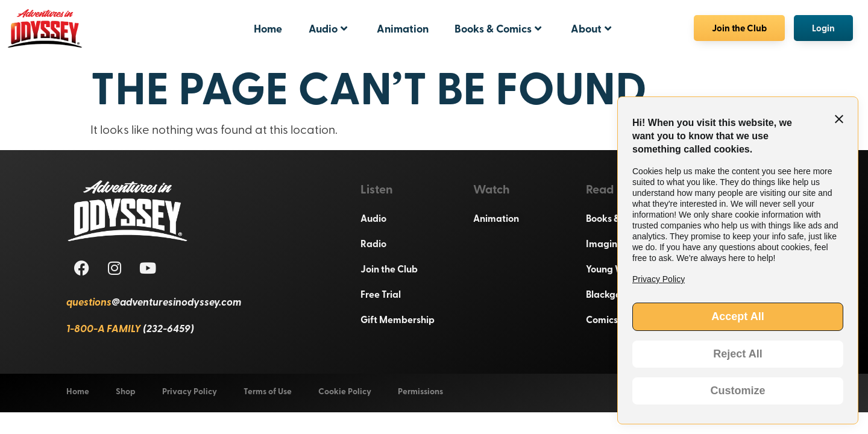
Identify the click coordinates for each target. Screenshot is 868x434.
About (591, 28)
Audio (328, 28)
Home (268, 28)
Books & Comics (498, 28)
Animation (403, 28)
